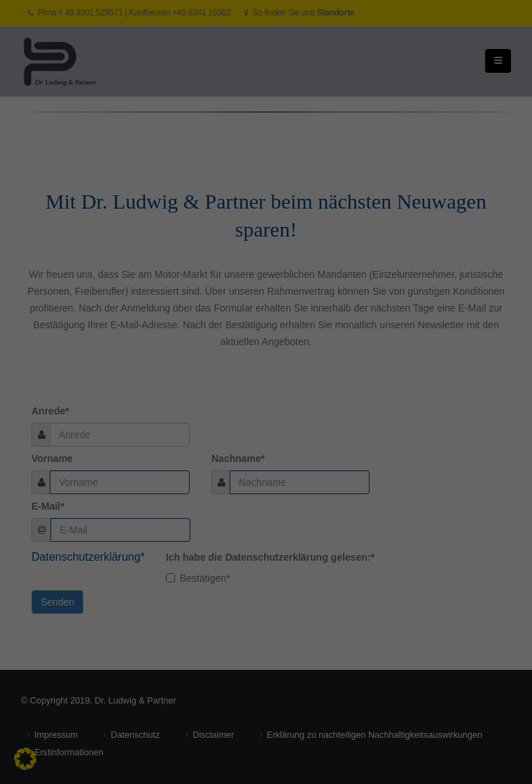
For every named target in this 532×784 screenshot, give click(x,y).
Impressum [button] (394, 465)
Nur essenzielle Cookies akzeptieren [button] (266, 432)
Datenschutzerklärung (227, 160)
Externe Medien (138, 258)
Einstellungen (142, 174)
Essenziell (126, 201)
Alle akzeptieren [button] (266, 349)
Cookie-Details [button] (271, 465)
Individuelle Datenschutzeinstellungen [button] (181, 465)
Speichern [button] (266, 391)
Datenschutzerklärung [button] (335, 465)
